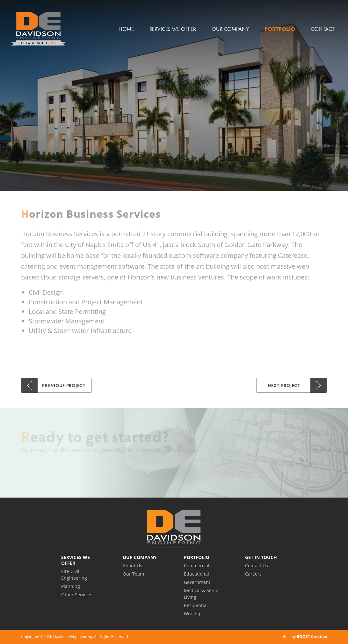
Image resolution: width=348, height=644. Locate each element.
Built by (305, 637)
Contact (323, 29)
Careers (253, 574)
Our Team (133, 574)
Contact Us (257, 566)
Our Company (230, 29)
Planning (71, 586)
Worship (193, 614)
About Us (132, 566)
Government (197, 582)
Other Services (77, 594)
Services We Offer (173, 29)
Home (126, 29)
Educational (196, 574)
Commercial (197, 566)
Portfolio (280, 29)
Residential (196, 605)
